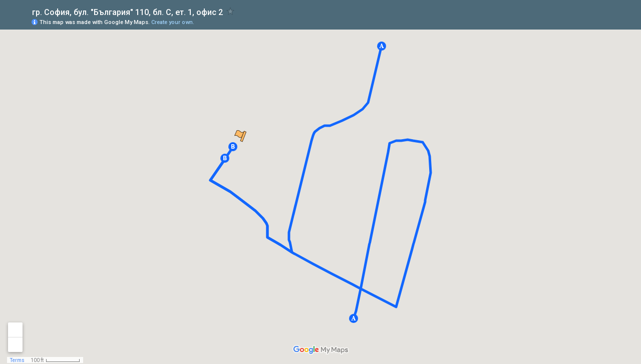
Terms (17, 360)
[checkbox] (231, 11)
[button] (354, 318)
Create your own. (173, 22)
